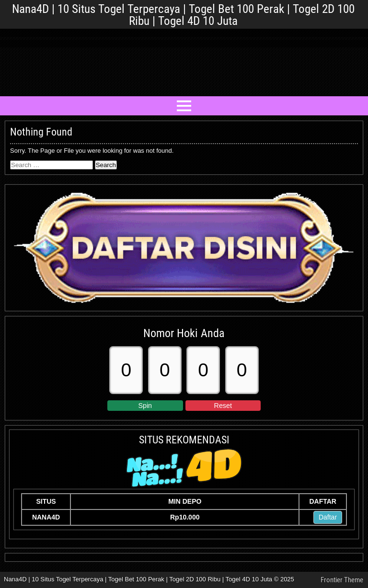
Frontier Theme (342, 580)
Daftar (328, 517)
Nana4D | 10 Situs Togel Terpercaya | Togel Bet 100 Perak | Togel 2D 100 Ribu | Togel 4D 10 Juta (183, 15)
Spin (145, 406)
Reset (223, 406)
